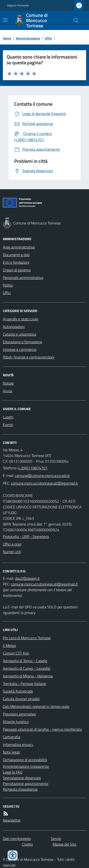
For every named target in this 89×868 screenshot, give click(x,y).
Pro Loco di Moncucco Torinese (27, 638)
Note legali (11, 752)
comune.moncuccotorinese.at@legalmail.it (44, 483)
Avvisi (7, 391)
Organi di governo (17, 270)
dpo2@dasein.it (27, 578)
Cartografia (12, 737)
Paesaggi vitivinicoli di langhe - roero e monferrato (42, 729)
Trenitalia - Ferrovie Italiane (24, 684)
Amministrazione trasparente (26, 766)
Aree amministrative (19, 247)
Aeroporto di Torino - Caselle (25, 661)
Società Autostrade (18, 691)
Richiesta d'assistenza (20, 789)
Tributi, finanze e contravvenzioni (29, 357)
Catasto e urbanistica (19, 334)
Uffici (48, 38)
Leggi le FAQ (13, 772)
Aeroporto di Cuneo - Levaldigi (27, 668)
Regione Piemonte (18, 5)
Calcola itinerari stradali (21, 699)
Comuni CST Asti (16, 653)
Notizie (8, 383)
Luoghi (8, 417)
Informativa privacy (18, 744)
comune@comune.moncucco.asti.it (42, 476)
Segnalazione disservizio (22, 778)
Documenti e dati (16, 255)
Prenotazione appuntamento (26, 784)
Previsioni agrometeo (19, 714)
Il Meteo (9, 645)
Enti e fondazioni (16, 262)
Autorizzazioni (14, 327)
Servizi (56, 838)
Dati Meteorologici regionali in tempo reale (36, 706)
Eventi (8, 425)
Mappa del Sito (64, 844)
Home (7, 38)
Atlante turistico (16, 722)
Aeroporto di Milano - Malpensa (28, 676)
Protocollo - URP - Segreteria (26, 536)
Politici (8, 285)
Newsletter (12, 820)
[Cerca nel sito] (74, 20)
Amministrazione (28, 38)
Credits (27, 844)
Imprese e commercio (20, 349)
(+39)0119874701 (33, 468)
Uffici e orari (12, 544)
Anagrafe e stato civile (21, 319)
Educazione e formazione (22, 342)
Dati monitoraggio (17, 838)
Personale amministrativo (23, 278)
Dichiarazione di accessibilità (25, 760)
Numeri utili (12, 552)
